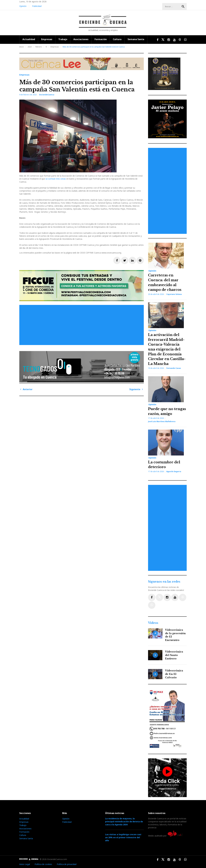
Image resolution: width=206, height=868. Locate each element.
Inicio (22, 47)
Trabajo (63, 39)
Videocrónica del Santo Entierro (174, 655)
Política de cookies (43, 864)
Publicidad (37, 6)
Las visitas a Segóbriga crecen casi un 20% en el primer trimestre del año (123, 837)
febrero (39, 47)
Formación (101, 39)
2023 (30, 47)
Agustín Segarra (174, 471)
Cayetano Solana (174, 294)
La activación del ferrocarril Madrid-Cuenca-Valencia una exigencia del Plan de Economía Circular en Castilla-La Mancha (167, 349)
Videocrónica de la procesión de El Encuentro (175, 635)
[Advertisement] (82, 325)
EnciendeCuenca (47, 95)
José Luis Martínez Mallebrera (162, 421)
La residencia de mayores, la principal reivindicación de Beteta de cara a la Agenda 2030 (124, 822)
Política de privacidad (67, 864)
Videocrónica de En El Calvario (174, 674)
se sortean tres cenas (56, 179)
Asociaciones (81, 39)
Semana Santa (136, 39)
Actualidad (29, 39)
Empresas (47, 39)
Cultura (117, 39)
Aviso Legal (25, 864)
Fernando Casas (174, 368)
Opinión (23, 6)
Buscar (183, 7)
